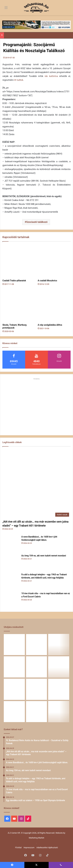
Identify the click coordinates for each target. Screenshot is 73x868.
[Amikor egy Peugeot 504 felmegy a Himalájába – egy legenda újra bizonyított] (59, 689)
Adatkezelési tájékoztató (47, 848)
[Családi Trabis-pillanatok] (19, 261)
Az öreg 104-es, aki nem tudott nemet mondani (44, 556)
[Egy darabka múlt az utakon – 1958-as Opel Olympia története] (59, 667)
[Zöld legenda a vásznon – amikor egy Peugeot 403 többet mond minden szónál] (14, 689)
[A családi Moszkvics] (54, 261)
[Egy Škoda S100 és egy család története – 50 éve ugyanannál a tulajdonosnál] (37, 689)
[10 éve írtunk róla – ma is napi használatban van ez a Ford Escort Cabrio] (11, 600)
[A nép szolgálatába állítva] (54, 305)
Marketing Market (36, 838)
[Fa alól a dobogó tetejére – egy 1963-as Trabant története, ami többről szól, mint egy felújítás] (11, 581)
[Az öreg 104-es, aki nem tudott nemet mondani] (11, 562)
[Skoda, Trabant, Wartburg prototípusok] (19, 305)
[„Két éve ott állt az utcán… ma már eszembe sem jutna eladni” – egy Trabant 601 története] (36, 484)
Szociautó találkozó (37, 222)
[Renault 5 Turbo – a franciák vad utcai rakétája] (59, 712)
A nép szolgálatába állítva (50, 325)
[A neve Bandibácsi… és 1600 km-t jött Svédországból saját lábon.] (11, 544)
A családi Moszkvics (47, 281)
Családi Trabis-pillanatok (14, 281)
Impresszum (29, 848)
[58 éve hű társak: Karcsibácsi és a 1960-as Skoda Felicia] (14, 712)
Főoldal (18, 848)
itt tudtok (19, 80)
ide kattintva (51, 76)
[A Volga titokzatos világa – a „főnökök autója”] (37, 712)
